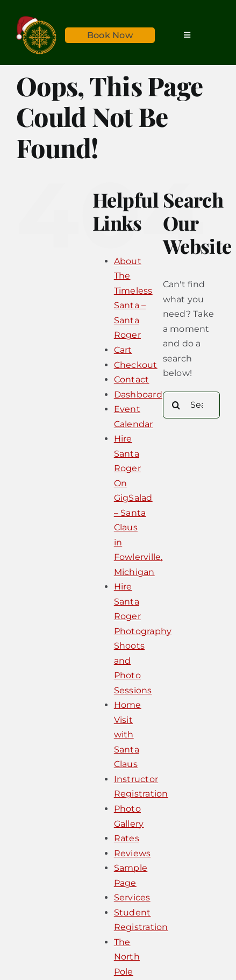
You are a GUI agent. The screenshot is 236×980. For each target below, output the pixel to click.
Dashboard (138, 395)
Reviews (133, 853)
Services (132, 897)
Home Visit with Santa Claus (128, 734)
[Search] (176, 405)
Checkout (136, 365)
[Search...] (191, 405)
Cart (123, 350)
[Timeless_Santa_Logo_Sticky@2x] (36, 20)
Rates (127, 838)
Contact (132, 379)
